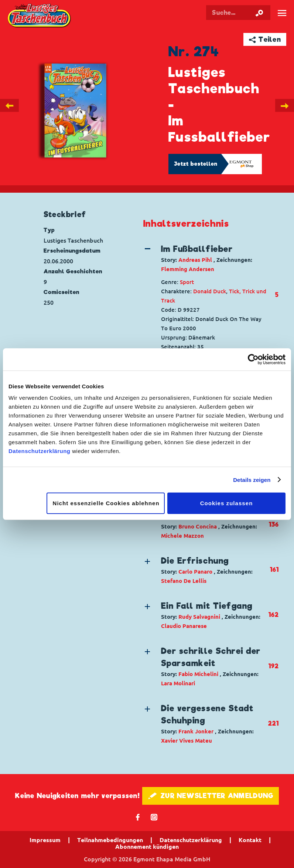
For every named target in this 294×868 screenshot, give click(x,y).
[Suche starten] (259, 13)
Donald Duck (210, 291)
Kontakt (250, 840)
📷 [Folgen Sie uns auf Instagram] (154, 817)
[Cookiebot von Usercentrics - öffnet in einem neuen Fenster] (253, 359)
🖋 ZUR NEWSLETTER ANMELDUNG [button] (211, 796)
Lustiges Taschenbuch (40, 16)
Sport (187, 282)
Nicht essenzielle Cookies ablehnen (106, 503)
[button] (206, 258)
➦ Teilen (265, 39)
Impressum (45, 840)
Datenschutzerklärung (40, 451)
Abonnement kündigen (147, 847)
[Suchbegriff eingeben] (238, 13)
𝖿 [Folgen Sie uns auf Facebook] (138, 817)
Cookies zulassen (227, 503)
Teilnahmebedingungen (110, 840)
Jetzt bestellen (196, 164)
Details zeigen (252, 479)
